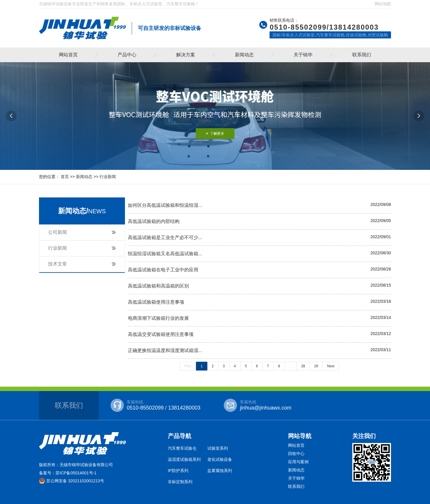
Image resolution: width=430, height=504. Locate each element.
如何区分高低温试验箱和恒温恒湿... (165, 205)
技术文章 (57, 264)
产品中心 (127, 55)
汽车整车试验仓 (182, 448)
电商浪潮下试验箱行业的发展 (158, 318)
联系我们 (362, 55)
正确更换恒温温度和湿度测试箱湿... (165, 350)
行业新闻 (108, 177)
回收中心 (296, 454)
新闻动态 (244, 55)
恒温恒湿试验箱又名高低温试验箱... (165, 253)
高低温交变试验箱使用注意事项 (161, 334)
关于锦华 (303, 55)
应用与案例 (298, 462)
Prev (188, 366)
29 (316, 366)
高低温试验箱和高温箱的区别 (158, 286)
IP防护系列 (178, 471)
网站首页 (68, 55)
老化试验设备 (220, 459)
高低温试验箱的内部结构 (154, 221)
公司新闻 (57, 232)
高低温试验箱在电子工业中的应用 (163, 270)
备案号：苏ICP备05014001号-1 (68, 473)
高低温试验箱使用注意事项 (156, 302)
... (291, 366)
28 (303, 366)
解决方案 (186, 55)
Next (331, 366)
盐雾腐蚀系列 (220, 471)
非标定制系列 (180, 482)
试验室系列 (218, 448)
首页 (65, 177)
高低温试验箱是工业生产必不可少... (165, 237)
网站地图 (383, 4)
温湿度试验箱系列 (184, 459)
